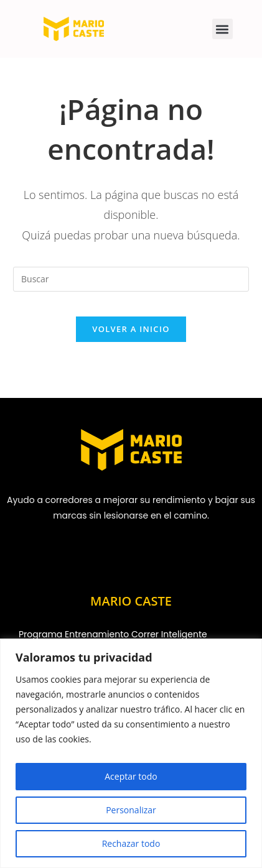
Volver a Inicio (131, 329)
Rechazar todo (131, 843)
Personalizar (131, 810)
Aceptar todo (131, 776)
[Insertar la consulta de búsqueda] (131, 279)
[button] (222, 29)
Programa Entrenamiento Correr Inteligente (113, 634)
